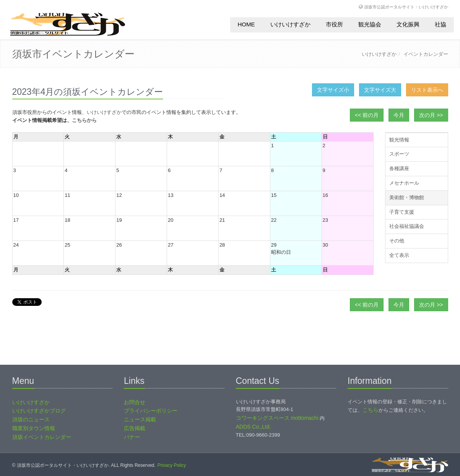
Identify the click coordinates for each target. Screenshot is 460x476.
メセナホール (404, 183)
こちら (371, 410)
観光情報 (399, 140)
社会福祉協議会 (407, 226)
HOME (246, 24)
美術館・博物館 (407, 197)
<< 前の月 (367, 115)
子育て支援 (402, 212)
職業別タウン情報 (34, 428)
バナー (132, 437)
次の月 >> (431, 115)
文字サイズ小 (333, 90)
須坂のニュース (31, 419)
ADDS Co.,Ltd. (254, 427)
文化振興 (408, 24)
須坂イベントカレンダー (42, 437)
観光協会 (370, 24)
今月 (399, 115)
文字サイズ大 (380, 90)
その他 (397, 241)
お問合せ (135, 402)
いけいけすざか (290, 24)
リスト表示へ (427, 90)
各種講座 (399, 168)
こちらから (84, 120)
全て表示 (399, 255)
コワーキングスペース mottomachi (277, 418)
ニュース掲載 (140, 419)
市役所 (334, 24)
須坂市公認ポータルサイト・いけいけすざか (406, 7)
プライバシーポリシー (151, 411)
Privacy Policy (172, 465)
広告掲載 (135, 428)
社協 (440, 24)
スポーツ (399, 154)
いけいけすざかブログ (39, 411)
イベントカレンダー (426, 54)
